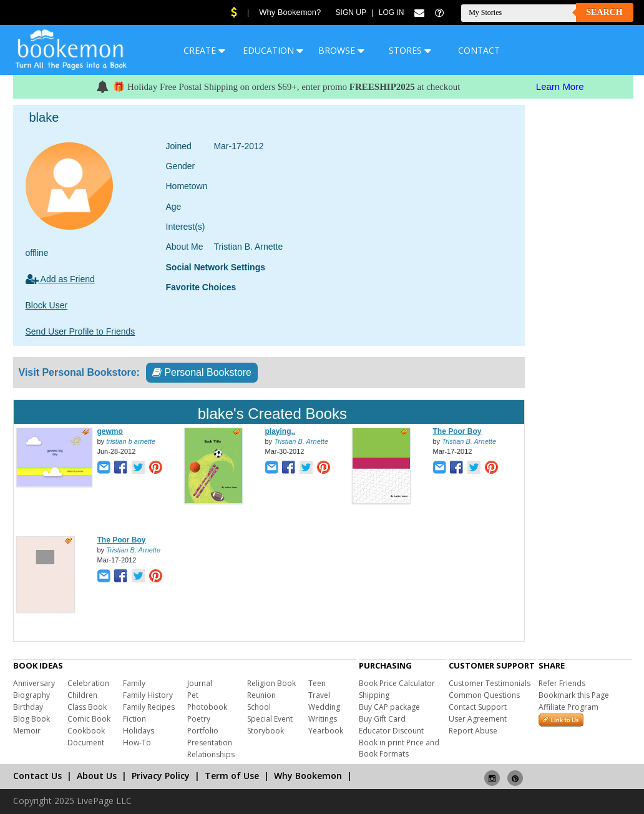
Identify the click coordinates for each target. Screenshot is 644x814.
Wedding (324, 707)
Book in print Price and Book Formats (399, 748)
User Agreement (478, 719)
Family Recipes (149, 707)
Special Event (270, 719)
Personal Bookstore (202, 372)
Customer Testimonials (490, 683)
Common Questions (484, 695)
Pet (193, 695)
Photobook (207, 707)
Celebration (88, 683)
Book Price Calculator (397, 683)
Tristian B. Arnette (301, 441)
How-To (137, 743)
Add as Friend (60, 279)
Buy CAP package (389, 707)
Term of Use (232, 776)
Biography (32, 695)
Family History (148, 695)
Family (134, 683)
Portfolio (203, 731)
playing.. (281, 431)
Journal (200, 683)
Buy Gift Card (382, 719)
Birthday (28, 707)
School (259, 707)
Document (86, 743)
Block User (47, 305)
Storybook (266, 731)
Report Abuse (473, 731)
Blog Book (32, 719)
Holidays (139, 731)
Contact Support (478, 707)
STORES (410, 50)
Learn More (560, 86)
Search (604, 12)
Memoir (27, 731)
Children (82, 695)
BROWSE (341, 50)
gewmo (110, 431)
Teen (317, 683)
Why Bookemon (308, 776)
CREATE (204, 50)
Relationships (211, 754)
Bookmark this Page (574, 695)
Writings (323, 719)
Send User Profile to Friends (80, 331)
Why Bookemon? (290, 12)
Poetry (199, 719)
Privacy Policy (161, 776)
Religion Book (271, 683)
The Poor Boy (457, 431)
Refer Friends (562, 683)
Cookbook (86, 731)
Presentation (210, 743)
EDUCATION (273, 50)
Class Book (87, 707)
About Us (97, 776)
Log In (392, 12)
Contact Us (37, 776)
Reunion (261, 695)
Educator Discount (391, 731)
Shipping (374, 695)
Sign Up (351, 12)
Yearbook (326, 731)
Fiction (134, 719)
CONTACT (479, 50)
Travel (319, 695)
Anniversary (34, 683)
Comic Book (89, 719)
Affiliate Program (568, 707)
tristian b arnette (131, 441)
